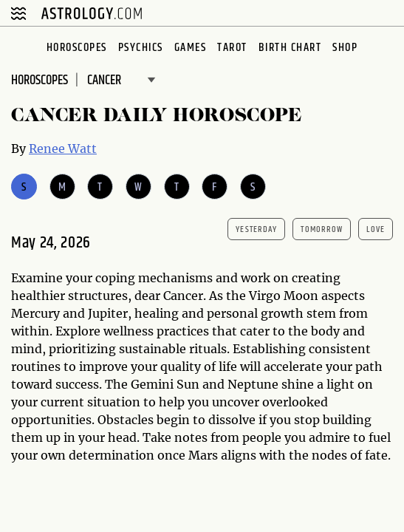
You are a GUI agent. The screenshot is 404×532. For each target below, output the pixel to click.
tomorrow (322, 229)
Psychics (141, 48)
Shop (345, 48)
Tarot (232, 48)
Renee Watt (63, 149)
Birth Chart (290, 48)
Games (191, 48)
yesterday (256, 229)
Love (376, 229)
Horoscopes (77, 48)
